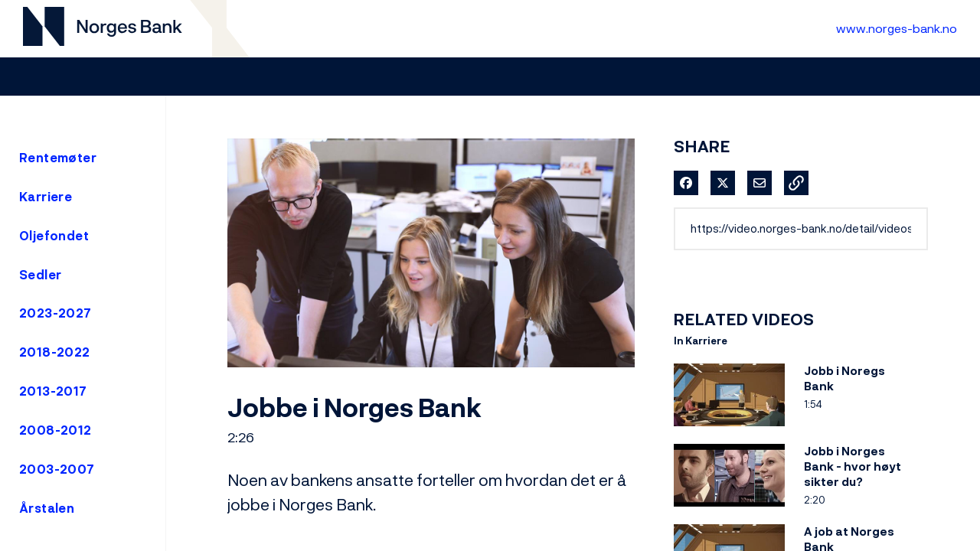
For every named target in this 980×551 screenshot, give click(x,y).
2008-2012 (56, 430)
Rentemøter (58, 158)
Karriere (46, 197)
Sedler (40, 275)
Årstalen (47, 508)
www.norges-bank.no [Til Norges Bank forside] (897, 28)
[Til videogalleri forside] (103, 29)
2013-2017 (53, 391)
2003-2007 (57, 469)
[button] (796, 183)
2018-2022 (55, 352)
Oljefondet (54, 236)
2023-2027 (56, 313)
